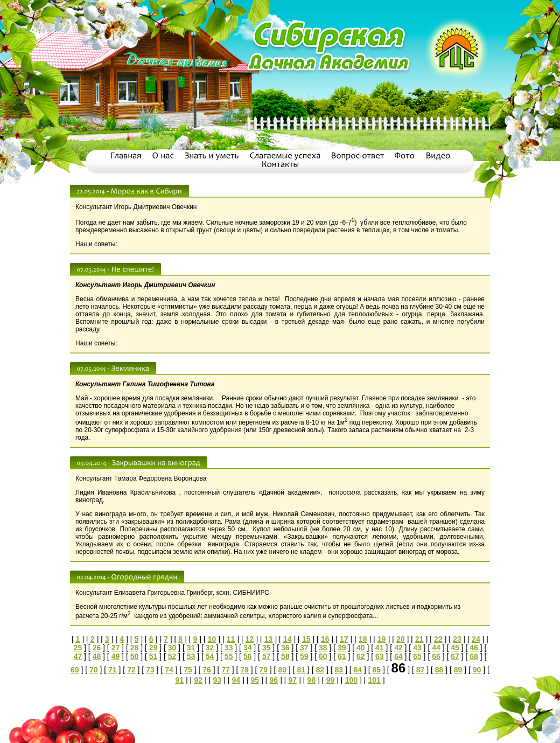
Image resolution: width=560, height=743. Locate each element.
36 (285, 648)
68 (474, 656)
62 (361, 656)
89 (458, 670)
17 (344, 639)
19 (382, 639)
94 (236, 680)
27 (116, 648)
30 (172, 648)
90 (477, 670)
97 (293, 680)
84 (358, 670)
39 (342, 648)
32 (210, 648)
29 (153, 648)
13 (269, 639)
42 (398, 648)
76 (207, 670)
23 (457, 639)
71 (113, 670)
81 (301, 670)
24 (476, 639)
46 (474, 648)
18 (363, 639)
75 (188, 670)
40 (361, 648)
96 (274, 680)
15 (306, 639)
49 (116, 656)
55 (229, 656)
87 (421, 670)
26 (97, 648)
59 (304, 656)
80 (282, 670)
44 (436, 648)
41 (380, 648)
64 (398, 656)
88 (439, 670)
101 (374, 680)
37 (304, 648)
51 (153, 656)
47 (78, 656)
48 (97, 656)
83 (339, 670)
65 (417, 656)
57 (267, 656)
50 (135, 656)
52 (172, 656)
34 (248, 648)
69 (75, 670)
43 (417, 648)
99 (331, 680)
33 (229, 648)
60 (323, 656)
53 (191, 656)
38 (323, 648)
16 (325, 639)
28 (135, 648)
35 (267, 648)
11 (231, 639)
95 (255, 680)
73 (150, 670)
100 (351, 680)
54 (210, 656)
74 (169, 670)
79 (263, 670)
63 (380, 656)
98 (312, 680)
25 (78, 648)
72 (131, 670)
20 (401, 639)
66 (436, 656)
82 (320, 670)
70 (94, 670)
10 (212, 639)
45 (455, 648)
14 (288, 639)
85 (377, 670)
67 (455, 656)
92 (198, 680)
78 (244, 670)
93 (217, 680)
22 (438, 639)
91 (179, 680)
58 (285, 656)
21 (419, 639)
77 (226, 670)
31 (191, 648)
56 (248, 656)
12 (250, 639)
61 (342, 656)
